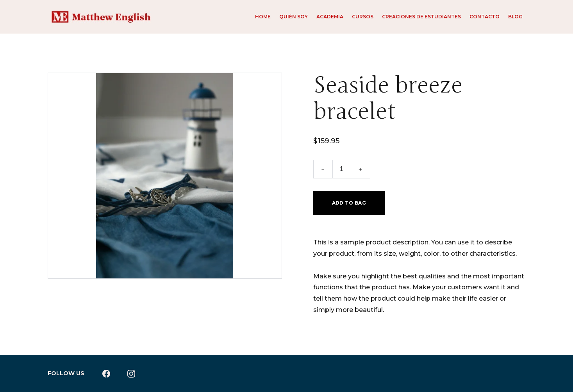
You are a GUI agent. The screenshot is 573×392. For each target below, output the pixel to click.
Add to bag (349, 203)
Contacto (485, 17)
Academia (330, 17)
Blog (515, 17)
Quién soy (294, 17)
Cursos (363, 17)
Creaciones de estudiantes (421, 17)
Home (263, 17)
